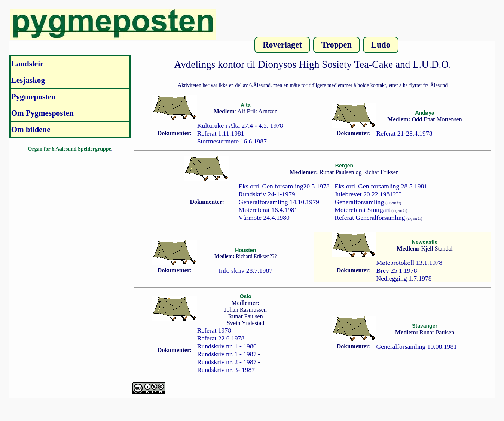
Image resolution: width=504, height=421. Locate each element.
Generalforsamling (359, 202)
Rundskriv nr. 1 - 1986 (227, 346)
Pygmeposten (34, 97)
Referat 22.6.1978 (221, 338)
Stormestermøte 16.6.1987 (232, 141)
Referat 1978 (214, 330)
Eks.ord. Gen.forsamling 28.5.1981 (381, 186)
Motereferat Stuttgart (362, 210)
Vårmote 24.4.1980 (264, 218)
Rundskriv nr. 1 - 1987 (227, 354)
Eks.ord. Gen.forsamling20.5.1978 (284, 186)
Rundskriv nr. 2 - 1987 (227, 362)
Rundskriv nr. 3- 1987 (226, 370)
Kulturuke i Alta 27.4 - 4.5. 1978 (240, 125)
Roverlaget (282, 45)
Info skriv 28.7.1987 (245, 270)
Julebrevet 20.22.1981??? (368, 194)
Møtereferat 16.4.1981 (268, 210)
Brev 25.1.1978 (397, 270)
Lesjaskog (28, 80)
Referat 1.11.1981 (221, 133)
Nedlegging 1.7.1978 (404, 278)
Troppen (337, 45)
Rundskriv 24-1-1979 (267, 194)
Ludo (381, 45)
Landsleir (28, 64)
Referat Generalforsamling (370, 218)
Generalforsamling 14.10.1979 (279, 202)
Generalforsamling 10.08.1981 (417, 346)
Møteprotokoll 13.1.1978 (409, 263)
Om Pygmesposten (42, 113)
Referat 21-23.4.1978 (404, 133)
